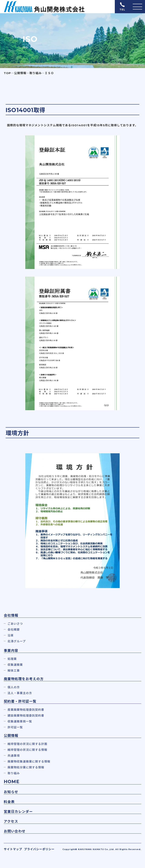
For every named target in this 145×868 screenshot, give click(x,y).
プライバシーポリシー (39, 849)
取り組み (14, 773)
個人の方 (14, 687)
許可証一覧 (15, 727)
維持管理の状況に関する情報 (27, 750)
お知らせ (11, 792)
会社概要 (14, 630)
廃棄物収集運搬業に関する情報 (29, 761)
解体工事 (14, 671)
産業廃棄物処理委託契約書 (26, 710)
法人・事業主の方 (20, 693)
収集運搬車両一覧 (20, 721)
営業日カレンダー (18, 812)
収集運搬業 (15, 665)
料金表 (9, 802)
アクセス (11, 821)
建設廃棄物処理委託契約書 (26, 716)
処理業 (12, 659)
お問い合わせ (15, 831)
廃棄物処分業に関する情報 (26, 767)
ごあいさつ (15, 624)
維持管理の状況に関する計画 (27, 744)
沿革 (11, 635)
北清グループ (17, 641)
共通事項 (14, 756)
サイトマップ (13, 849)
